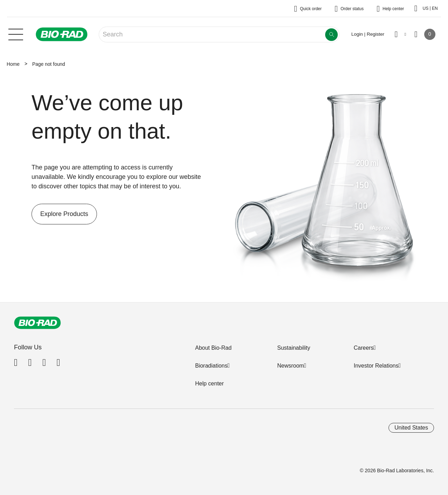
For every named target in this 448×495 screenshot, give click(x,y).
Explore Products (60, 214)
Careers (363, 348)
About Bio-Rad (213, 348)
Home (13, 64)
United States (411, 428)
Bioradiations (211, 366)
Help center (209, 384)
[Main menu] (16, 34)
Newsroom (290, 366)
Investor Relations (376, 366)
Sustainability (294, 348)
